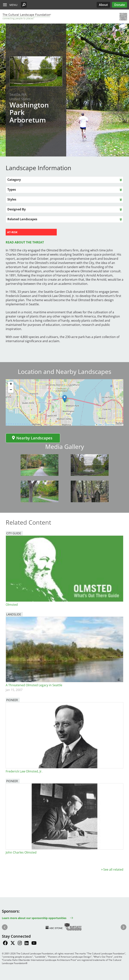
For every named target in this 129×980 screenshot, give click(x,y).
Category (14, 180)
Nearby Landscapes (32, 438)
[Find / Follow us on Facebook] (5, 944)
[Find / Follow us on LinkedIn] (27, 944)
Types (12, 190)
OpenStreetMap (110, 425)
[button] (24, 5)
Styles (12, 199)
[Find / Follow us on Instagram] (20, 944)
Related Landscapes (22, 219)
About (103, 5)
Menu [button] (13, 5)
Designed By (17, 209)
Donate (120, 5)
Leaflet (99, 425)
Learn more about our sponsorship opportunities (34, 918)
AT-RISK (12, 232)
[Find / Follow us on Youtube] (34, 944)
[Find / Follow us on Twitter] (13, 944)
